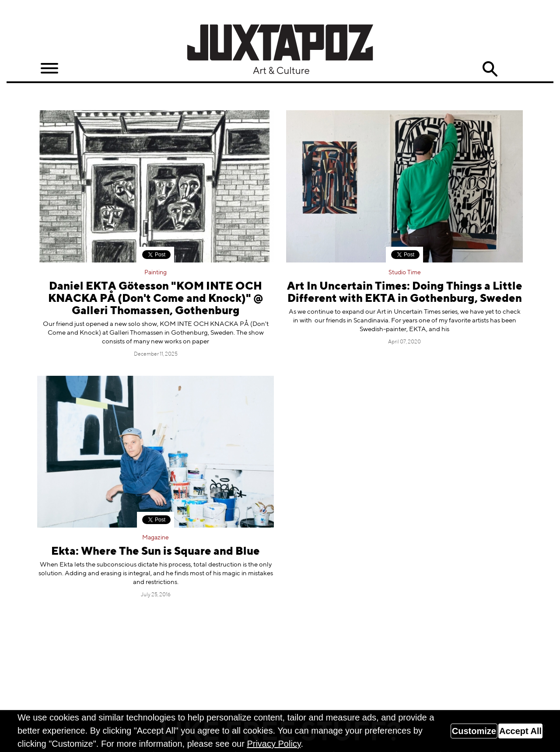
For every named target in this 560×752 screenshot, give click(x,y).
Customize (474, 731)
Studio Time (405, 273)
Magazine (156, 538)
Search (490, 69)
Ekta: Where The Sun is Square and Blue (156, 552)
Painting (156, 273)
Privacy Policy (274, 744)
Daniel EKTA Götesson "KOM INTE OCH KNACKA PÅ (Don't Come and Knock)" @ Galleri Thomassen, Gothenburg (156, 299)
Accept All (520, 731)
